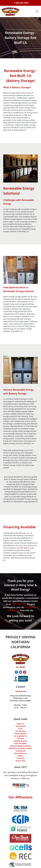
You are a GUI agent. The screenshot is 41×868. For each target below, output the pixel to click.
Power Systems (20, 734)
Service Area (20, 761)
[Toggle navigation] (37, 11)
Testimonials (20, 726)
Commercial (21, 751)
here (25, 548)
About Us (20, 724)
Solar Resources (21, 753)
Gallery (20, 756)
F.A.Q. (20, 729)
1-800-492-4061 (21, 3)
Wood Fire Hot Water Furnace (20, 748)
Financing (20, 758)
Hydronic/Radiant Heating (20, 746)
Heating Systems (20, 741)
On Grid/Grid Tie (21, 736)
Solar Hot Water (21, 743)
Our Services (20, 731)
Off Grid (20, 738)
